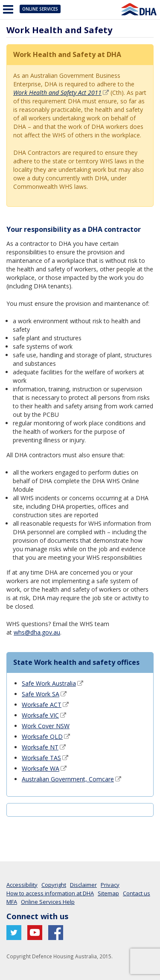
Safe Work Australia (49, 683)
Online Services (40, 9)
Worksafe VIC (40, 715)
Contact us (137, 893)
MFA (12, 902)
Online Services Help (48, 902)
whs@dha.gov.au (37, 632)
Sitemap (108, 893)
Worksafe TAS (41, 758)
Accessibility (22, 885)
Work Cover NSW (46, 726)
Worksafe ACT (42, 705)
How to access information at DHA (50, 893)
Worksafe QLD (42, 736)
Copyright (54, 885)
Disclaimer (83, 885)
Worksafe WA (41, 768)
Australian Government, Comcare (68, 779)
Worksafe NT (40, 747)
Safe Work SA (41, 694)
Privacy (110, 885)
